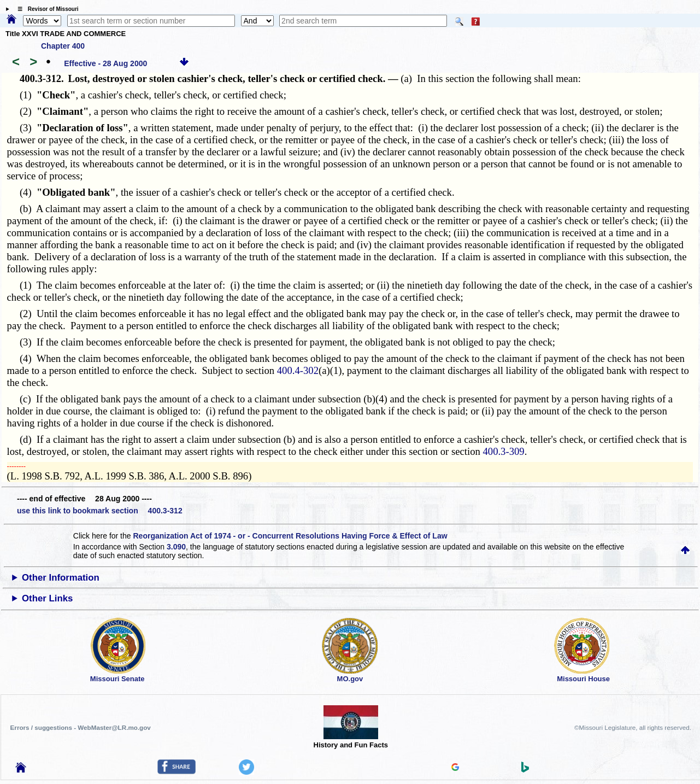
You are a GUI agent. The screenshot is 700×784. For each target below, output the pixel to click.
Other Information (61, 578)
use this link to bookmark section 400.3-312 (100, 511)
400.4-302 (298, 370)
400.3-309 (503, 451)
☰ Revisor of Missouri (45, 9)
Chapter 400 (63, 46)
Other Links (47, 598)
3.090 (176, 547)
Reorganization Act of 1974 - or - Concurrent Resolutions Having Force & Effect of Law (290, 536)
